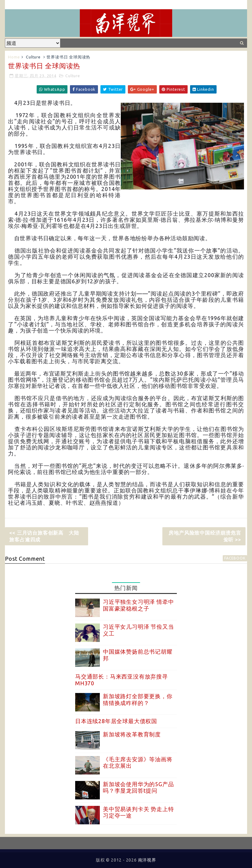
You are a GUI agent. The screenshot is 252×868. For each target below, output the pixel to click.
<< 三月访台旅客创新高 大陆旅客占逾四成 (44, 536)
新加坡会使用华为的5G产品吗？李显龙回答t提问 (138, 787)
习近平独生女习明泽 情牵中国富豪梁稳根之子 (138, 605)
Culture (33, 57)
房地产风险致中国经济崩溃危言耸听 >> (205, 536)
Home (14, 57)
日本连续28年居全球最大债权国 (116, 721)
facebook (235, 558)
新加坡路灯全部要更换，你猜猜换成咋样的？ (138, 699)
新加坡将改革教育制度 (132, 734)
